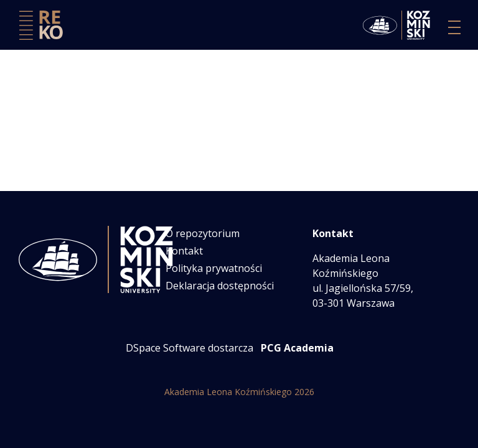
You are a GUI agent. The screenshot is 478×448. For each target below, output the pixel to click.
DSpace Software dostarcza (190, 348)
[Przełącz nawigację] (454, 27)
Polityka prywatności (214, 268)
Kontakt (184, 251)
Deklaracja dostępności (220, 286)
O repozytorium (203, 233)
